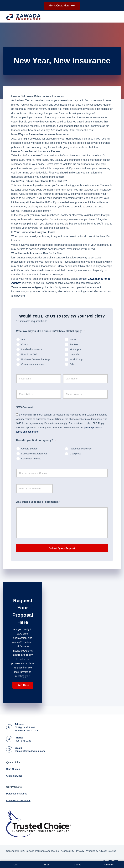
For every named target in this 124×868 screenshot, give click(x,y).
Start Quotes (13, 769)
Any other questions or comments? (38, 502)
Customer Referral (31, 459)
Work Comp (76, 359)
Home (73, 339)
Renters (74, 344)
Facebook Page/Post (81, 449)
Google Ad (75, 454)
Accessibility (67, 851)
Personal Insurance (17, 794)
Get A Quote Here (62, 6)
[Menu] (116, 17)
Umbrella (75, 354)
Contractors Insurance (33, 364)
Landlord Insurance (32, 349)
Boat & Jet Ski (29, 354)
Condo (25, 344)
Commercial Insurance (18, 800)
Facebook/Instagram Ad (34, 454)
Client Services (14, 776)
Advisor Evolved (108, 851)
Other (73, 364)
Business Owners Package (36, 359)
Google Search (29, 449)
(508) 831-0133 (23, 741)
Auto (24, 339)
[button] (23, 685)
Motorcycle (76, 349)
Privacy (80, 851)
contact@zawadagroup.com (30, 751)
